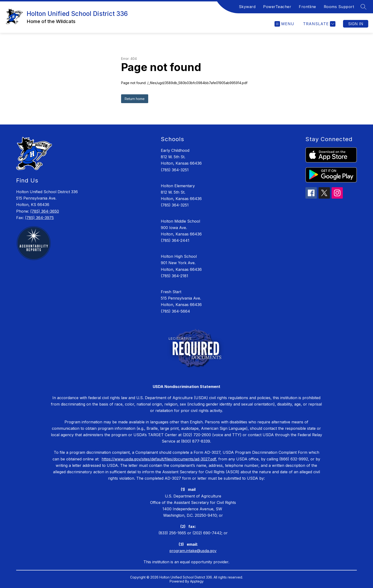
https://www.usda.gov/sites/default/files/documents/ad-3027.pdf (159, 459)
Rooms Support (339, 7)
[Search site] (363, 7)
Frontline (307, 7)
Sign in (356, 24)
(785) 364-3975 (39, 218)
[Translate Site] (319, 24)
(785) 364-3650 (45, 211)
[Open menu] (284, 24)
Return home (135, 99)
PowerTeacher (277, 7)
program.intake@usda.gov (193, 551)
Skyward (247, 7)
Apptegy (197, 581)
